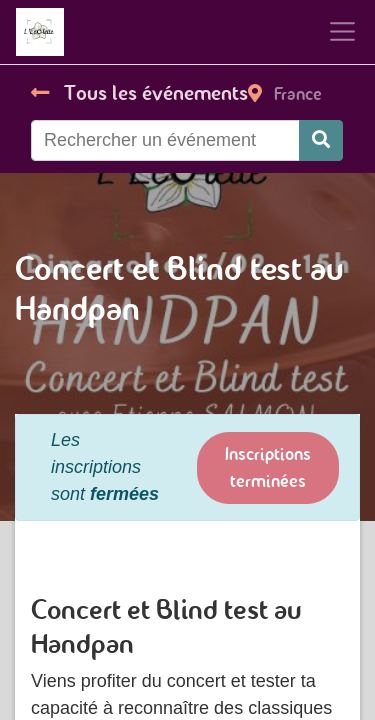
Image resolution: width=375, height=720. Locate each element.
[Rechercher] (321, 140)
